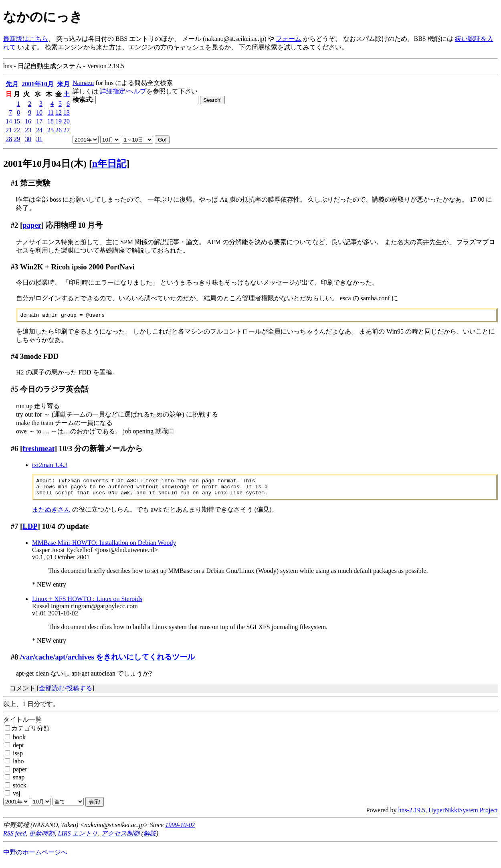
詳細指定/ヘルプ (123, 91)
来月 (63, 84)
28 (9, 139)
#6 (15, 450)
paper (32, 225)
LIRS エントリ (78, 838)
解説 (150, 838)
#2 (15, 225)
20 (67, 121)
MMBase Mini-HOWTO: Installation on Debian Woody (104, 547)
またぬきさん (51, 514)
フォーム (289, 39)
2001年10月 (38, 84)
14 (9, 121)
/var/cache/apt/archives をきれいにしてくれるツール (107, 662)
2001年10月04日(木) (45, 164)
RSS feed (14, 838)
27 (67, 130)
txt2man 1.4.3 (50, 466)
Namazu (83, 83)
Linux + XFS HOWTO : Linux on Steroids (87, 604)
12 (59, 112)
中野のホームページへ (35, 857)
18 (51, 121)
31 (39, 139)
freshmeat (38, 450)
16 (28, 121)
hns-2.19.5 (412, 815)
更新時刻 (42, 838)
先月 (12, 84)
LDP (30, 531)
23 (28, 130)
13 (67, 112)
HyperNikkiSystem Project (463, 815)
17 (39, 121)
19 (59, 121)
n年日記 (109, 164)
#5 (15, 390)
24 (39, 130)
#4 (15, 357)
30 (28, 139)
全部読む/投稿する (65, 693)
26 (59, 130)
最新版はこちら (26, 39)
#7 (15, 531)
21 (9, 130)
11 (51, 112)
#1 (15, 183)
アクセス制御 (120, 838)
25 (51, 130)
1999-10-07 (180, 830)
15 (17, 121)
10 (39, 112)
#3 (15, 267)
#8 (15, 662)
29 (17, 139)
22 (17, 130)
